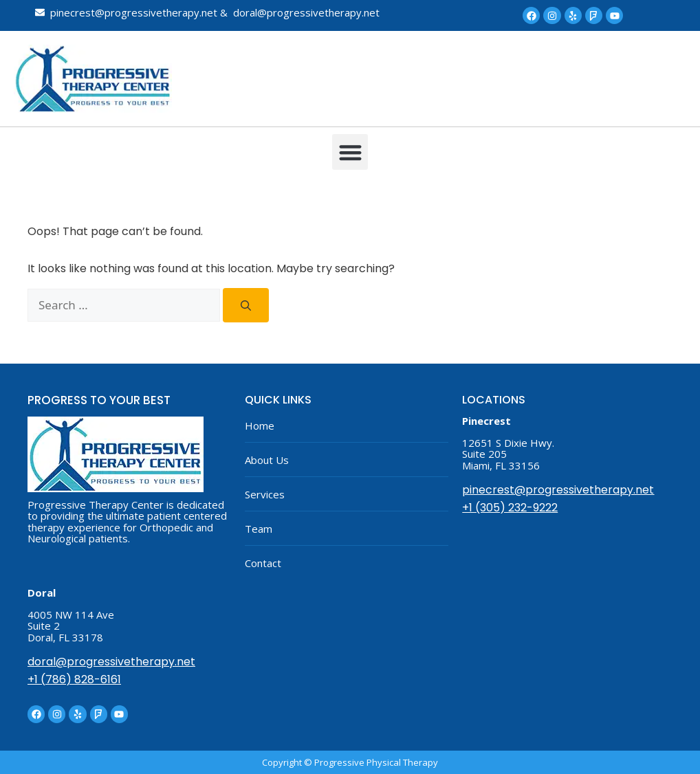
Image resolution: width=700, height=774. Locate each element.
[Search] (246, 305)
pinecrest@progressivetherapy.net (558, 490)
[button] (350, 152)
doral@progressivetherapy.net (111, 662)
